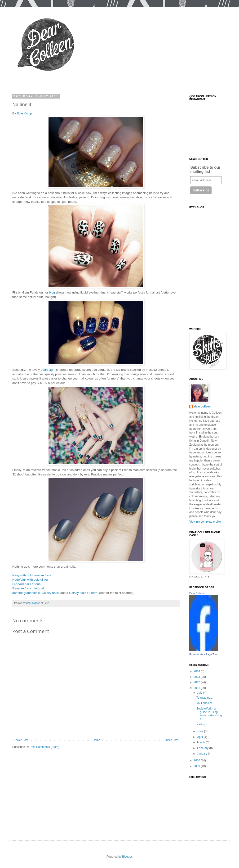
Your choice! (204, 703)
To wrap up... (205, 698)
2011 (197, 688)
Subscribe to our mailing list (205, 170)
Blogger (127, 857)
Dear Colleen (197, 593)
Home (97, 740)
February (203, 748)
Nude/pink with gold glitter (30, 580)
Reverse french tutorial (28, 588)
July (200, 693)
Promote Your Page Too (203, 654)
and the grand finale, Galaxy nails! (36, 593)
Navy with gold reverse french (33, 575)
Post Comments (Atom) (44, 747)
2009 (197, 766)
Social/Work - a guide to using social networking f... (209, 714)
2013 (197, 677)
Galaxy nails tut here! (84, 593)
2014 (197, 671)
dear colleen (202, 407)
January (203, 754)
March (201, 742)
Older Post (171, 740)
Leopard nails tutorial (27, 584)
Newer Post (21, 740)
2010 (197, 760)
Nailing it (202, 724)
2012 (197, 682)
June (201, 731)
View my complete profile (205, 522)
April (200, 737)
